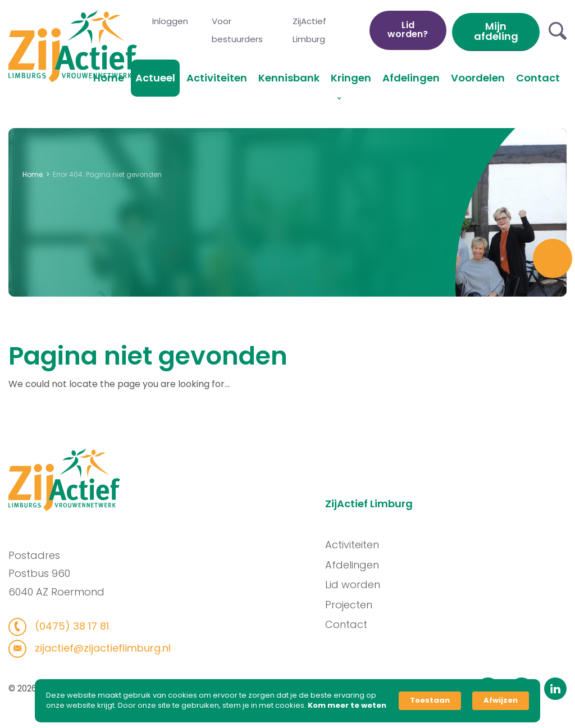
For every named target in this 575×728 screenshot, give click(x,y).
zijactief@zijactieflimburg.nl (98, 648)
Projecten (352, 605)
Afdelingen (411, 78)
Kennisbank (289, 78)
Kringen (351, 78)
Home (109, 78)
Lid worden (356, 584)
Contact (538, 78)
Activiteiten (217, 78)
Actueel (155, 78)
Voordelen (478, 78)
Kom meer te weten (347, 706)
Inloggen (170, 21)
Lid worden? (408, 29)
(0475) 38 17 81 (67, 626)
